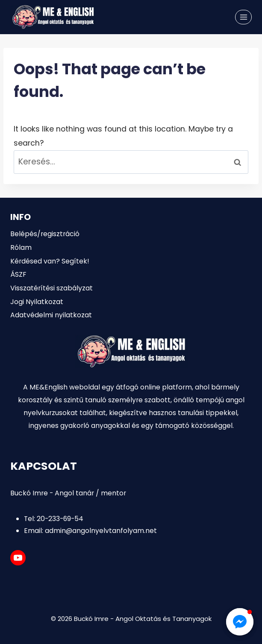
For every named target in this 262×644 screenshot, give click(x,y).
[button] (240, 622)
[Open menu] (243, 17)
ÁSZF (18, 274)
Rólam (21, 247)
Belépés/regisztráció (45, 234)
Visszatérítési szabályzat (52, 288)
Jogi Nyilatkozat (37, 302)
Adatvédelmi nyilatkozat (51, 315)
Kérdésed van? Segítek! (50, 261)
